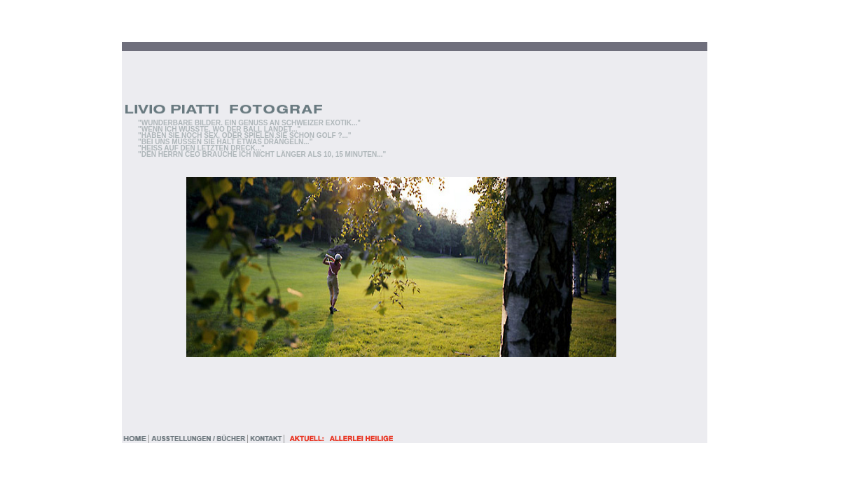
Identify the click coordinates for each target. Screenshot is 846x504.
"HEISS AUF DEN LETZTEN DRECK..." (201, 148)
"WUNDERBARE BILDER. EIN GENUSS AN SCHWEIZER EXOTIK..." (249, 123)
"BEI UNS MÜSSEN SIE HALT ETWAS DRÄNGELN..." (225, 142)
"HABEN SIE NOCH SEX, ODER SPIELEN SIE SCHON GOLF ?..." (245, 135)
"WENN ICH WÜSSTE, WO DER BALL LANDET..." (219, 129)
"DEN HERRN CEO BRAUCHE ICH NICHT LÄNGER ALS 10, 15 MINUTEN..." (262, 154)
